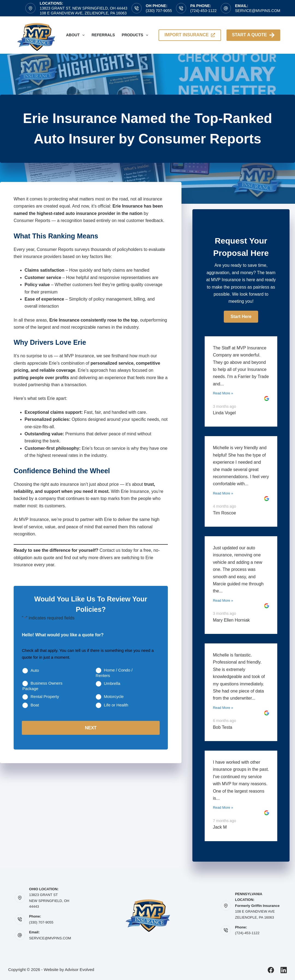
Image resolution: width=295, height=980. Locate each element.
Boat (35, 705)
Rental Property (45, 696)
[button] (241, 317)
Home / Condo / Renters (114, 673)
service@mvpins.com (258, 11)
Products (136, 35)
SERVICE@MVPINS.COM (50, 938)
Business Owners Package (42, 686)
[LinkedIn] (284, 970)
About (77, 35)
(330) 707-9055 (159, 11)
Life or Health (116, 705)
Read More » (223, 393)
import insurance (190, 35)
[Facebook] (271, 970)
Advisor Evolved (80, 969)
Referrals (103, 35)
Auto (35, 670)
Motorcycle (114, 696)
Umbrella (112, 683)
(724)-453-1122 (203, 11)
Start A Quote (253, 35)
